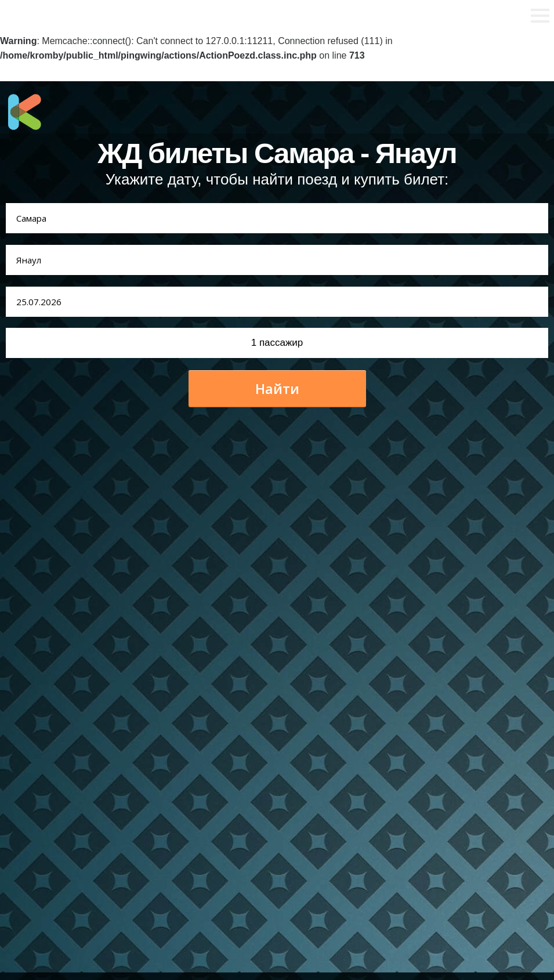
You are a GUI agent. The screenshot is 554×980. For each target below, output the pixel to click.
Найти (277, 389)
